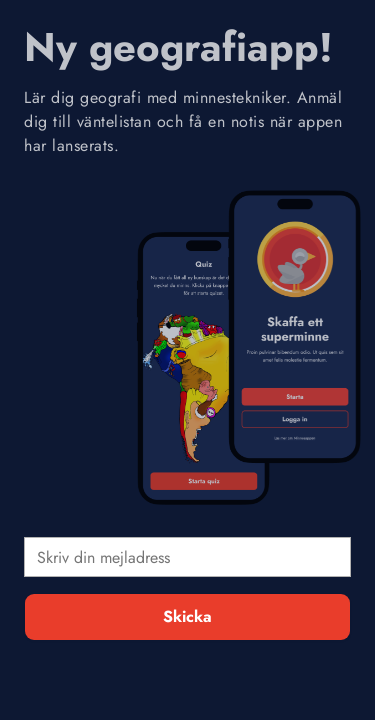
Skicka (187, 616)
